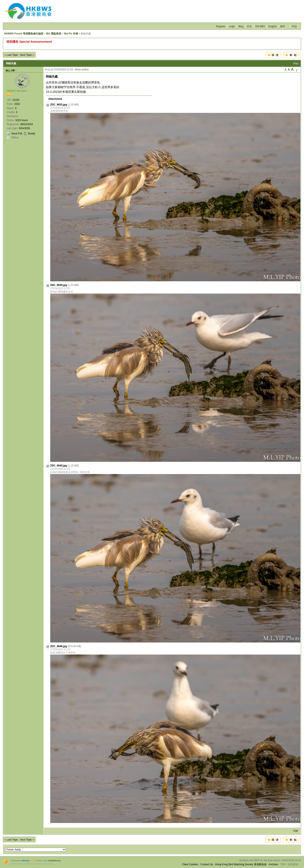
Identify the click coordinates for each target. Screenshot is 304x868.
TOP (296, 831)
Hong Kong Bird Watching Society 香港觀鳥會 (241, 864)
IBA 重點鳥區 (54, 34)
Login (232, 26)
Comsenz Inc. (55, 860)
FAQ (294, 26)
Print (296, 64)
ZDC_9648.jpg (59, 646)
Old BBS (260, 26)
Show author (82, 70)
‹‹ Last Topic (11, 55)
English (272, 26)
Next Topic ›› (27, 55)
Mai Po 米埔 (71, 34)
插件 (283, 26)
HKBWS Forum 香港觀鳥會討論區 (24, 34)
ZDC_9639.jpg (59, 285)
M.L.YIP (10, 71)
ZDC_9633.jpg (59, 105)
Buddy (32, 134)
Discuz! (26, 860)
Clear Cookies (190, 864)
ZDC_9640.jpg (59, 466)
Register (221, 26)
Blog (241, 26)
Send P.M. (17, 134)
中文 (249, 26)
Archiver (273, 864)
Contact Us (207, 864)
